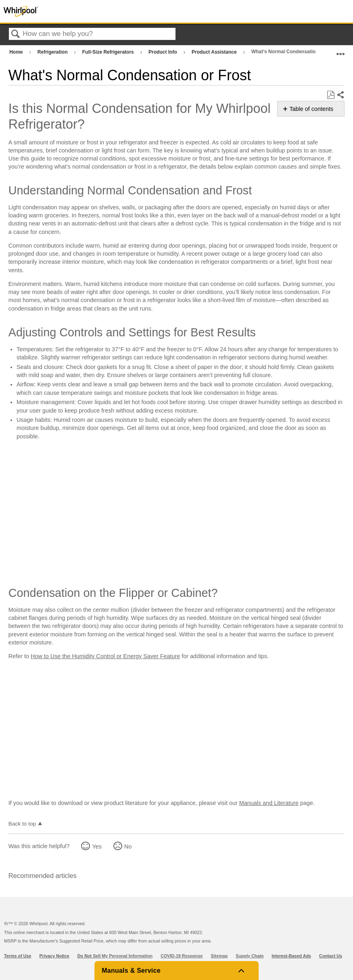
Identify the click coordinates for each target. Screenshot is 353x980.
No (128, 847)
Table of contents (311, 109)
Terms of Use (18, 956)
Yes (97, 847)
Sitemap (219, 956)
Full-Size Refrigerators (109, 52)
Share (340, 95)
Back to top (22, 824)
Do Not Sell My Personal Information (115, 956)
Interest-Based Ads (291, 956)
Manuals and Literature (269, 803)
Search (16, 34)
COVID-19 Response (182, 956)
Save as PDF (331, 95)
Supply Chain (250, 956)
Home (17, 52)
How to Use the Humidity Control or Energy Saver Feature (105, 656)
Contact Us (331, 956)
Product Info (163, 52)
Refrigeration (53, 52)
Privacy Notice (54, 956)
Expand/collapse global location (340, 50)
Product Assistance (215, 52)
